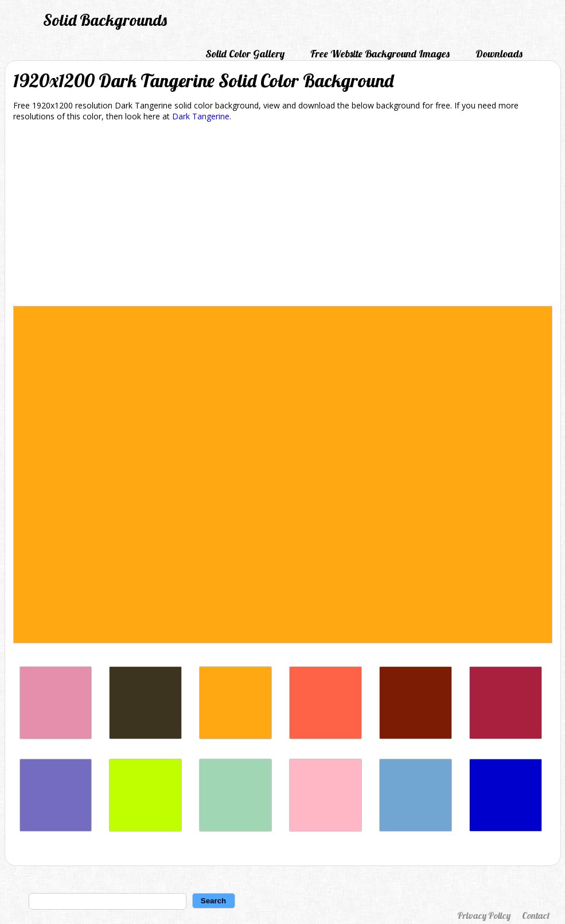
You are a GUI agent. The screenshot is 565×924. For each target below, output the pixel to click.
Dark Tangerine (201, 116)
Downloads (499, 54)
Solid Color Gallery (245, 54)
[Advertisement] (283, 216)
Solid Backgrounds (105, 20)
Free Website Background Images (380, 54)
